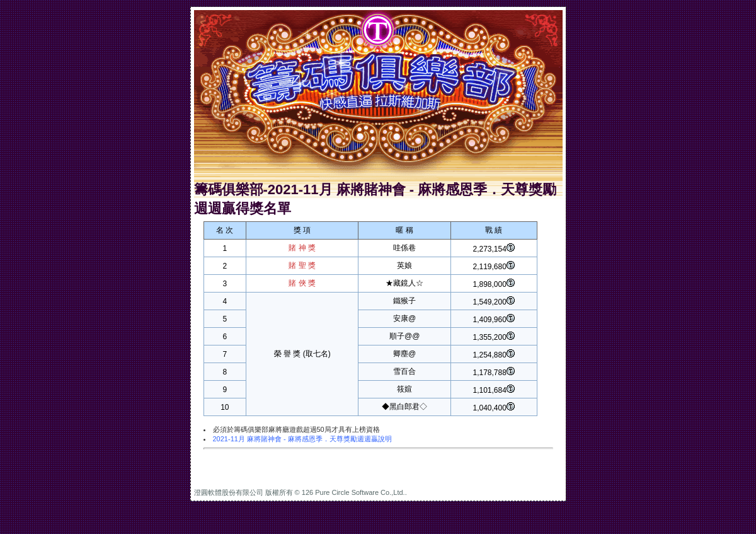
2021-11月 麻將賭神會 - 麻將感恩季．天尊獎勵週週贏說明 (302, 439)
